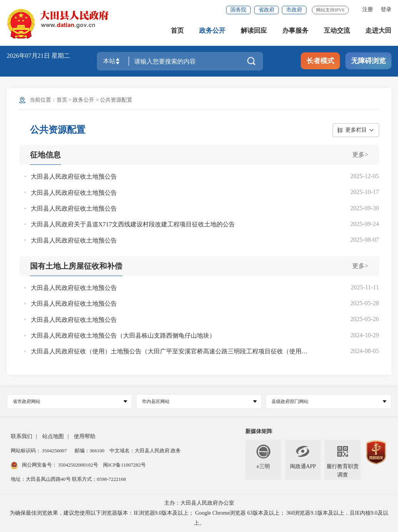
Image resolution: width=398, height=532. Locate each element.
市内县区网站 (199, 402)
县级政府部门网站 (329, 402)
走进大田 (378, 31)
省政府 (266, 10)
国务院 (238, 10)
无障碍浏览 (368, 61)
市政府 (294, 10)
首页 (177, 31)
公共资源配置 (116, 100)
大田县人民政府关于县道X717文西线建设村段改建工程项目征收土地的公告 (133, 224)
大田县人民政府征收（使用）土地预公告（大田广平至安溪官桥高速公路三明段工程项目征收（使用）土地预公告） (170, 351)
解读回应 (254, 31)
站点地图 (53, 436)
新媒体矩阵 (259, 431)
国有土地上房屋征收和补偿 (76, 266)
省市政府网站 (70, 402)
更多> (360, 155)
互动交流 (337, 31)
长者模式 (320, 61)
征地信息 (45, 155)
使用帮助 (85, 436)
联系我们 (22, 436)
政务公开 (212, 31)
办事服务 (295, 31)
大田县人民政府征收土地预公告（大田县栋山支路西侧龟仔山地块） (123, 335)
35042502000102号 (78, 465)
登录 (386, 9)
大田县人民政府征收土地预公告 (74, 176)
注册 (368, 9)
